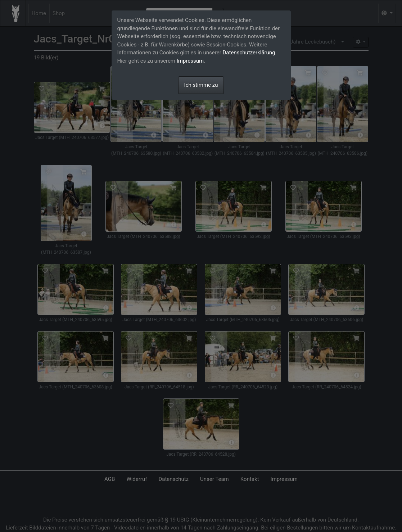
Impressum (190, 61)
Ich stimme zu (201, 85)
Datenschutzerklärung (249, 53)
